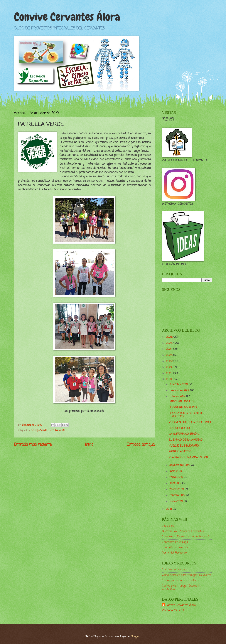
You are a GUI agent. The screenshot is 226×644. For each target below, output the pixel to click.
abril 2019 (176, 483)
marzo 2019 (177, 489)
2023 (170, 355)
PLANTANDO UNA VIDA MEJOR (188, 458)
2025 (170, 343)
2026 (170, 337)
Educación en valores (175, 547)
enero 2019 (177, 501)
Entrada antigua (141, 445)
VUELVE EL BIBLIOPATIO (184, 446)
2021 (169, 367)
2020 (170, 373)
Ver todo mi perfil (173, 610)
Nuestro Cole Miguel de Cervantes (183, 531)
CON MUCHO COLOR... (182, 428)
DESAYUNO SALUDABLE (184, 407)
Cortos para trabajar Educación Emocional (181, 587)
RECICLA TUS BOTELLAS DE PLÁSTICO (186, 415)
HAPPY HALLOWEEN (182, 402)
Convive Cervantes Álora (67, 17)
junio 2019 (176, 471)
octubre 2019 (178, 397)
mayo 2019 (177, 477)
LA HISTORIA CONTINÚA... (184, 434)
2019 (169, 379)
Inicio (89, 445)
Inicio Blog (168, 526)
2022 (170, 361)
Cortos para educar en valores (181, 580)
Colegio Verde (39, 430)
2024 (170, 349)
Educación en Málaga (175, 542)
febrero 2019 (178, 495)
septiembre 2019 (180, 465)
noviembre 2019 (180, 391)
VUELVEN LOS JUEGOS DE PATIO (190, 422)
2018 (169, 509)
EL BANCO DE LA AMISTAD (186, 440)
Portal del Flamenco (174, 553)
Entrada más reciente (33, 445)
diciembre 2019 (179, 384)
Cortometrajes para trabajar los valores (187, 575)
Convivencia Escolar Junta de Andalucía (186, 537)
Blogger (135, 637)
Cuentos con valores (174, 570)
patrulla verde (57, 430)
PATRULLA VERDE (180, 452)
